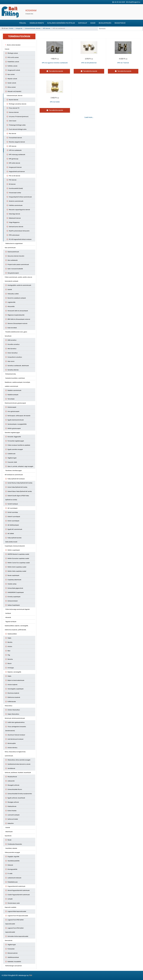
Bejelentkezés (105, 23)
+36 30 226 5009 (119, 2)
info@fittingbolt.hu (134, 2)
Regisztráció (120, 23)
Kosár (93, 23)
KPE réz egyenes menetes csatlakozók (55, 63)
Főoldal (23, 23)
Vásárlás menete (37, 23)
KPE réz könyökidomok (89, 63)
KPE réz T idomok (123, 63)
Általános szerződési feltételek (61, 23)
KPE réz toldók (55, 102)
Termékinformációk (56, 71)
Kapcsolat (83, 23)
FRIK (30, 975)
